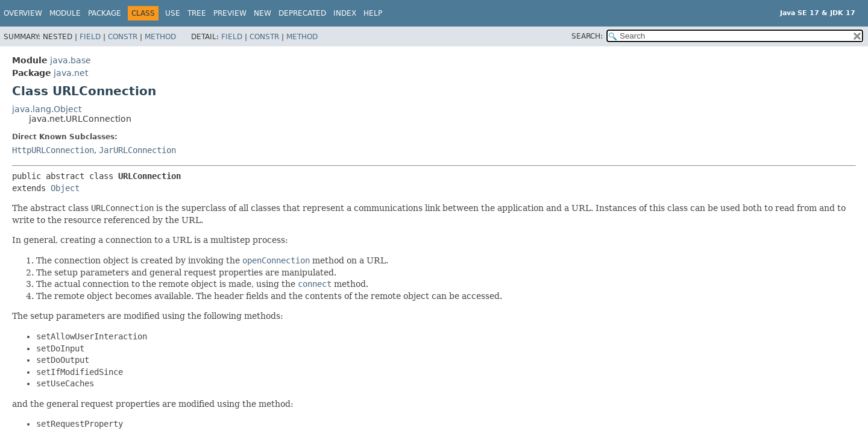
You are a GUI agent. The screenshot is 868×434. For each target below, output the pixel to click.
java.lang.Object (47, 109)
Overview (23, 13)
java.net (71, 73)
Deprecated (302, 13)
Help (373, 13)
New (263, 13)
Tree (197, 13)
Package (105, 13)
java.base (71, 60)
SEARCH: (587, 36)
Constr (123, 37)
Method (160, 37)
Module (65, 13)
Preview (230, 13)
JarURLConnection (137, 150)
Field (90, 37)
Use (173, 13)
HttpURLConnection (53, 150)
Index (345, 13)
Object (65, 188)
